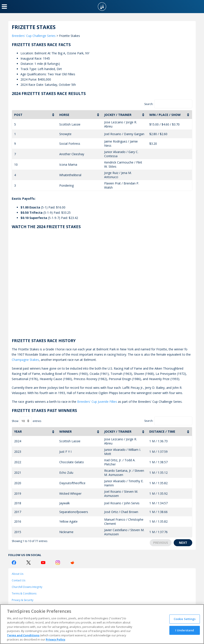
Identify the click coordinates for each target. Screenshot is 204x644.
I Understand (185, 630)
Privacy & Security (23, 600)
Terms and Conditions (23, 635)
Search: (149, 104)
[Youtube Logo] (43, 563)
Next (183, 543)
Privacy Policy (55, 639)
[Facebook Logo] (14, 563)
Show (15, 421)
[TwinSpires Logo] (102, 7)
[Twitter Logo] (29, 563)
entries (37, 421)
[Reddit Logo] (72, 563)
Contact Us (19, 580)
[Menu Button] (4, 7)
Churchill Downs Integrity (27, 587)
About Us (18, 574)
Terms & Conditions (24, 593)
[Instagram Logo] (58, 563)
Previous (161, 543)
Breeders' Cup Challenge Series (34, 36)
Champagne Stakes (25, 360)
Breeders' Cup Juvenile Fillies (97, 402)
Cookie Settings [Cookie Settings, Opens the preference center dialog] (185, 619)
